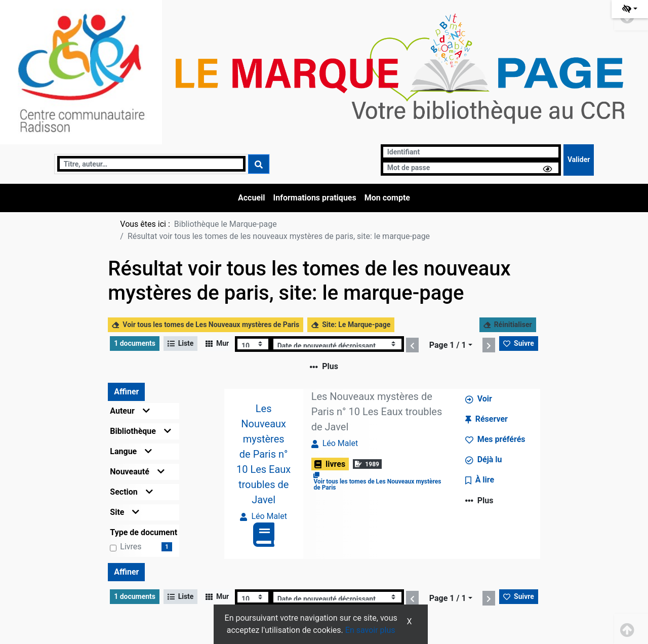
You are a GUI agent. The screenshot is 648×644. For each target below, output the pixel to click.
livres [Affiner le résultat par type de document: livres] (131, 547)
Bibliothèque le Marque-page (226, 224)
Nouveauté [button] (137, 472)
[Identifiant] (471, 152)
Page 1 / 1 (448, 345)
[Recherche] (152, 164)
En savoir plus (370, 630)
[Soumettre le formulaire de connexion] (579, 160)
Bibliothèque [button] (140, 431)
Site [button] (125, 512)
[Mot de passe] (471, 168)
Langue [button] (131, 451)
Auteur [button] (130, 411)
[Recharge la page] (253, 344)
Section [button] (131, 492)
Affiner (126, 392)
